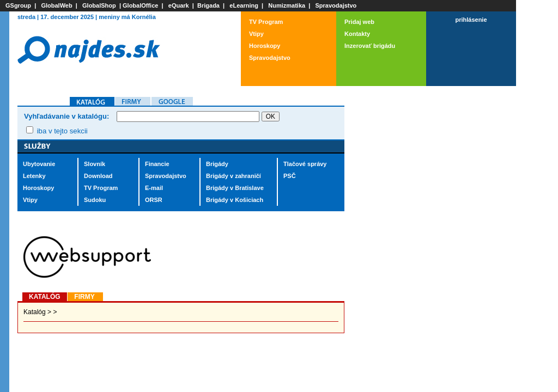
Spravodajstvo (336, 5)
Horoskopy (265, 46)
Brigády (217, 164)
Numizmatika (287, 5)
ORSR (154, 200)
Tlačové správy (305, 164)
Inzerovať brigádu (370, 46)
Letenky (34, 176)
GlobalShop (99, 5)
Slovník (95, 164)
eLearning (244, 5)
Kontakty (357, 34)
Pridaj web (359, 22)
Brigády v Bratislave (235, 188)
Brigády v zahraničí (233, 176)
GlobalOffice (140, 5)
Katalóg (35, 312)
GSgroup (18, 5)
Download (98, 176)
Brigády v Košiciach (235, 200)
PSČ (290, 176)
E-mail (154, 188)
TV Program (266, 22)
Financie (157, 164)
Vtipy (256, 34)
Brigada (208, 5)
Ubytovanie (39, 164)
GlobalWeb (56, 5)
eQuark (179, 5)
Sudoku (95, 200)
